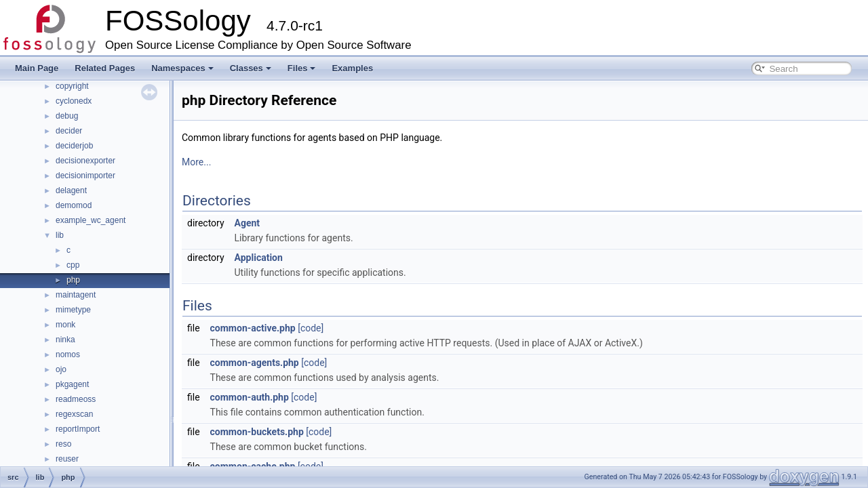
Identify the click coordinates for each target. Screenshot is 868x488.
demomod (74, 205)
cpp (73, 265)
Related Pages (105, 68)
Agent (248, 223)
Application (259, 258)
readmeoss (76, 399)
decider (69, 131)
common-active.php (253, 328)
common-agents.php (255, 363)
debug (67, 116)
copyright (72, 86)
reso (63, 444)
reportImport (78, 429)
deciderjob (74, 146)
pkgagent (72, 384)
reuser (67, 459)
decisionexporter (85, 161)
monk (65, 325)
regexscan (74, 414)
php (73, 280)
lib (60, 235)
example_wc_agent (91, 220)
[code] (311, 328)
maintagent (76, 295)
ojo (61, 369)
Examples (352, 68)
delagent (71, 190)
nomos (68, 354)
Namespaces (182, 68)
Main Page (37, 68)
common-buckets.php (257, 432)
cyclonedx (74, 101)
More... (196, 162)
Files (302, 68)
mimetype (73, 310)
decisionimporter (85, 176)
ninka (65, 340)
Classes (251, 68)
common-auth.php (250, 397)
